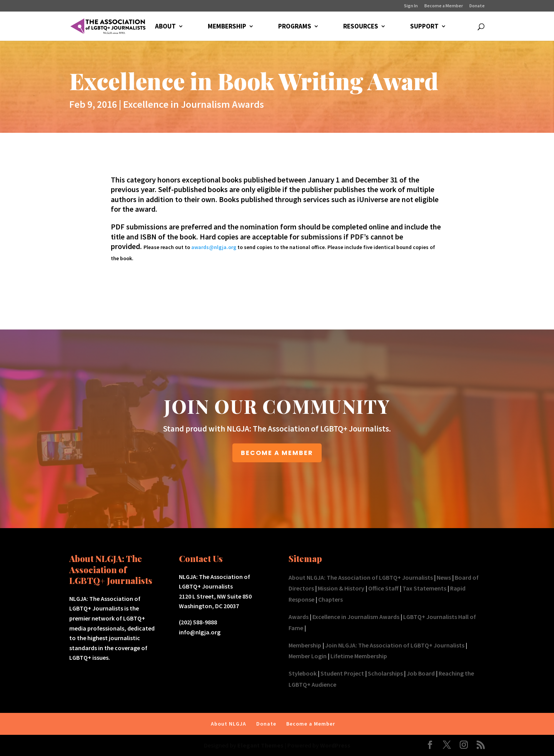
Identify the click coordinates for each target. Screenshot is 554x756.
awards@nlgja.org (214, 247)
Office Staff (383, 588)
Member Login (308, 656)
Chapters (330, 599)
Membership (305, 645)
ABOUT (165, 27)
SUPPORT (424, 27)
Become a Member (444, 6)
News (444, 577)
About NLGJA (229, 724)
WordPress (335, 745)
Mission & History (341, 588)
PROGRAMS (295, 27)
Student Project (342, 673)
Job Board (421, 673)
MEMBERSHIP (227, 27)
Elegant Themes (260, 745)
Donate (477, 6)
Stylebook (303, 673)
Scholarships (385, 673)
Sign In (411, 6)
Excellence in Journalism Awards (194, 104)
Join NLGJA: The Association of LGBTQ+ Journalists (395, 645)
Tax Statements (424, 588)
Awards (299, 617)
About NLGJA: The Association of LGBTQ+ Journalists (361, 577)
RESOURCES (361, 27)
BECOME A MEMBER (277, 453)
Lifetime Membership (359, 656)
